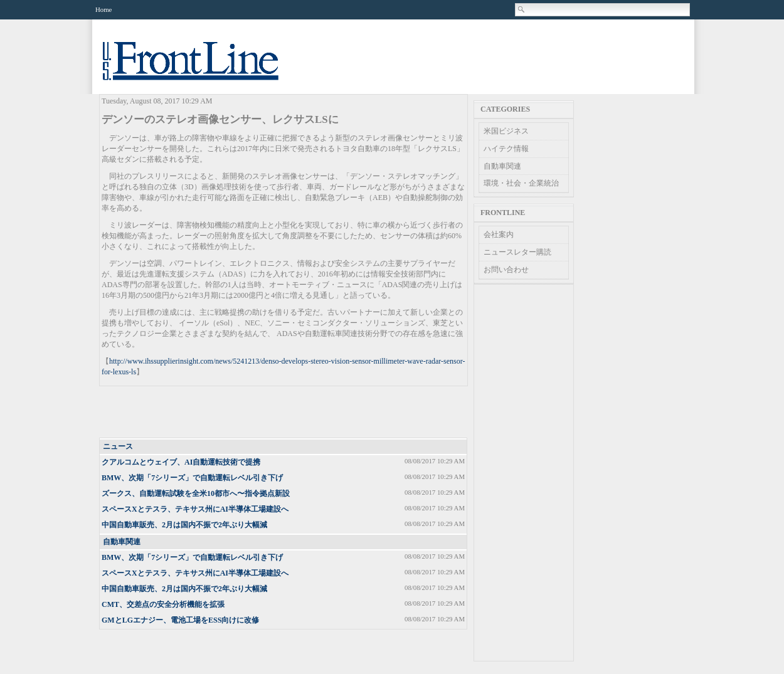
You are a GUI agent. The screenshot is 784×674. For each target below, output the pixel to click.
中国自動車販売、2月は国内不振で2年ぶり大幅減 (184, 525)
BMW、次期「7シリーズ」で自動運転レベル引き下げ (192, 478)
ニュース (118, 446)
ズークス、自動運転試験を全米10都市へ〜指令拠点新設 (196, 493)
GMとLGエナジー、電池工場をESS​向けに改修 (180, 620)
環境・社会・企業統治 (521, 183)
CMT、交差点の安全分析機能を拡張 (163, 604)
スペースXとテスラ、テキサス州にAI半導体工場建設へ (195, 509)
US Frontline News (203, 68)
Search (522, 9)
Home (103, 9)
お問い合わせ (506, 270)
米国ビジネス (506, 131)
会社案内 (499, 234)
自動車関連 (122, 542)
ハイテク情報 (506, 149)
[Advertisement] (284, 413)
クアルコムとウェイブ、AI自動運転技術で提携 (181, 462)
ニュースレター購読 (517, 252)
